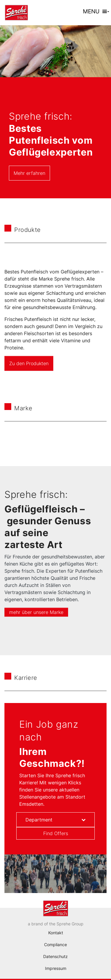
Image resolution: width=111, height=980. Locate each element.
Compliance (55, 945)
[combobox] (55, 820)
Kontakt (56, 933)
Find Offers (56, 833)
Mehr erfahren (29, 173)
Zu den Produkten (29, 363)
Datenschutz (55, 956)
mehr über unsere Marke (36, 612)
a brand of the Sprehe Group (56, 924)
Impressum (56, 968)
